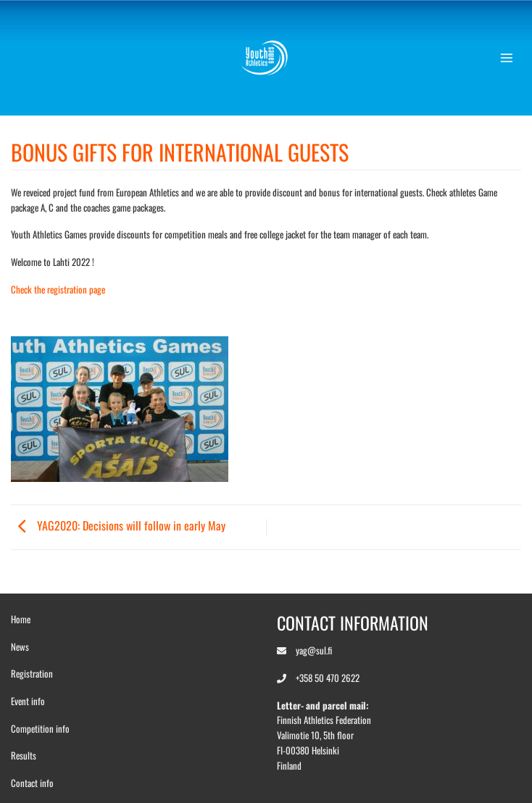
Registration (32, 673)
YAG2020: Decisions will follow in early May (118, 525)
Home (21, 619)
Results (24, 755)
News (20, 646)
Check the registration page (58, 289)
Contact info (32, 783)
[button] (510, 58)
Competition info (40, 728)
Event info (28, 701)
